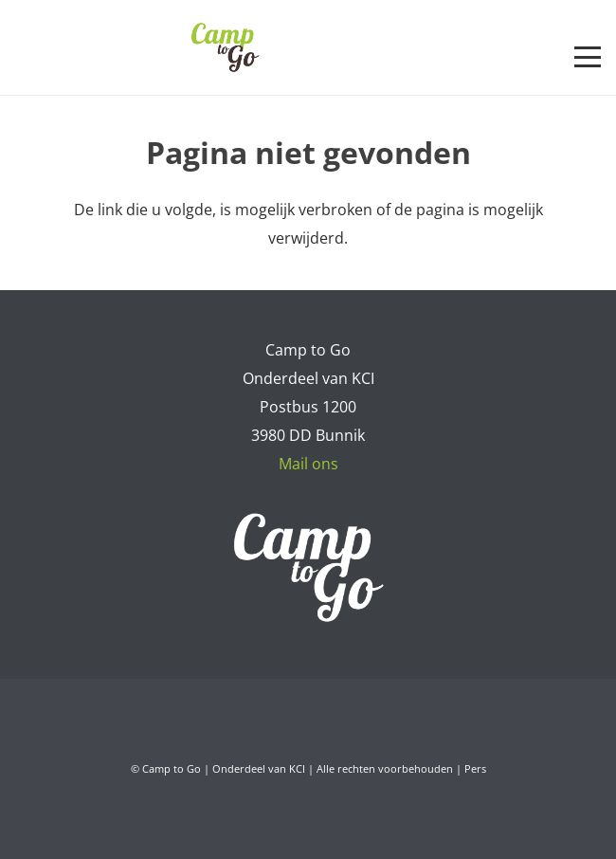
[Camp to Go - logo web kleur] (225, 47)
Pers (475, 768)
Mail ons (308, 464)
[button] (588, 57)
